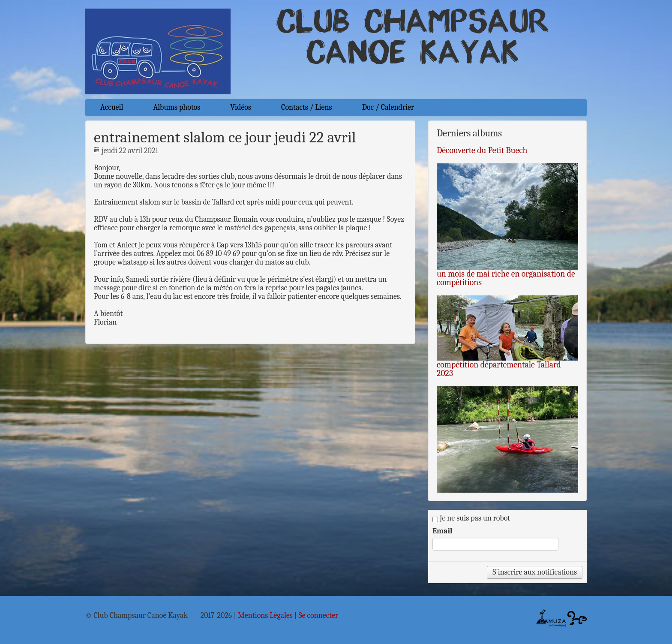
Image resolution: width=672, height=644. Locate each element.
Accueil (112, 107)
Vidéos (241, 107)
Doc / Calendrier (388, 107)
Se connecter (318, 616)
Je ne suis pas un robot (471, 518)
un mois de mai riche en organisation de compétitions (506, 278)
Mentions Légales (265, 616)
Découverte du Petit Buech (482, 150)
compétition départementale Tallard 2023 (499, 369)
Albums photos (177, 107)
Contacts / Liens (307, 107)
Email (442, 531)
